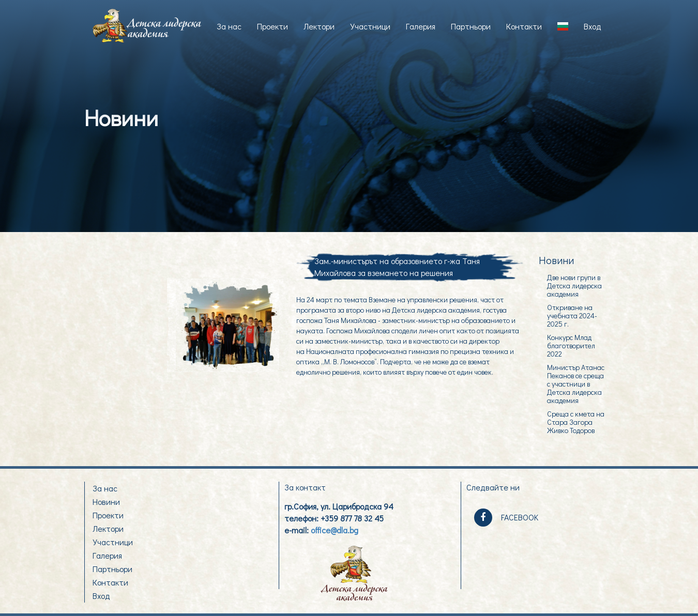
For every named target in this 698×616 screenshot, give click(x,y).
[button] (563, 26)
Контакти (524, 26)
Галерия (421, 26)
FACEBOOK (506, 518)
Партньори (471, 26)
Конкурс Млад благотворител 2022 (571, 345)
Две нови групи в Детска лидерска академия (574, 285)
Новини (106, 502)
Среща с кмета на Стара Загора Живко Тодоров (576, 422)
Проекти (272, 26)
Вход (593, 26)
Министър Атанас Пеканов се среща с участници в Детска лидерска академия (576, 383)
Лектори (319, 26)
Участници (370, 26)
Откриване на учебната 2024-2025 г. (572, 315)
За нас (229, 26)
